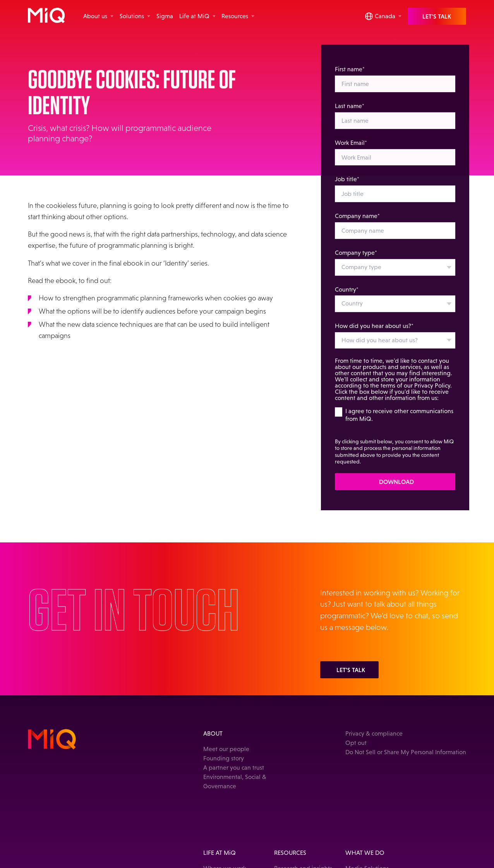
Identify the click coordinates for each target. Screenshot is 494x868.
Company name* (357, 222)
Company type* (356, 259)
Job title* (347, 185)
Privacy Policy (432, 392)
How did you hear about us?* (374, 332)
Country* (347, 295)
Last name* (350, 112)
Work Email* (351, 148)
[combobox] (395, 273)
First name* (350, 75)
